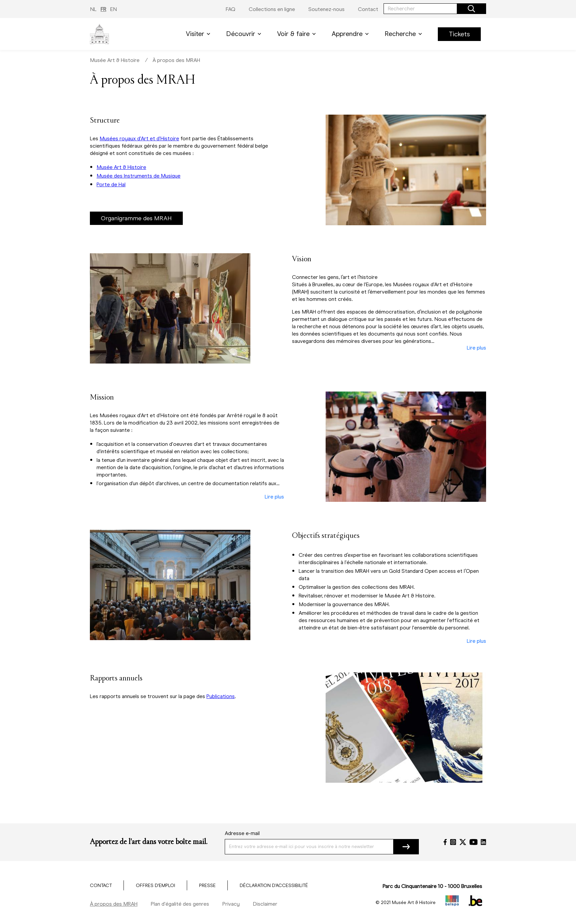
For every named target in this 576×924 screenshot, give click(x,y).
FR (103, 9)
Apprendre (351, 34)
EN (114, 9)
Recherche (405, 34)
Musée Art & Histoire (115, 60)
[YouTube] (474, 842)
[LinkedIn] (483, 842)
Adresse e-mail (242, 833)
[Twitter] (463, 842)
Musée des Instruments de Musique (139, 176)
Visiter (199, 34)
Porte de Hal (111, 184)
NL (93, 9)
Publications (221, 696)
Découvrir (245, 34)
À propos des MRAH (176, 60)
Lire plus (476, 348)
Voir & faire (298, 34)
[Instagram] (453, 842)
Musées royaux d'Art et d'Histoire (139, 138)
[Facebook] (445, 842)
